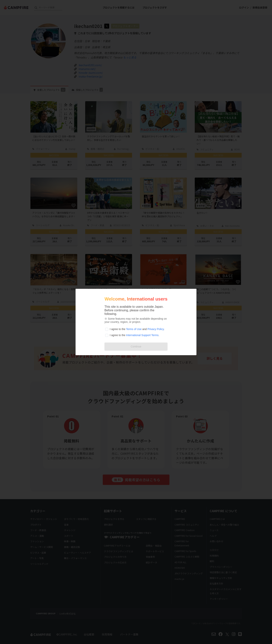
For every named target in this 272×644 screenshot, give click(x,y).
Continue (136, 346)
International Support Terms (142, 335)
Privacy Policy (156, 329)
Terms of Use (134, 329)
